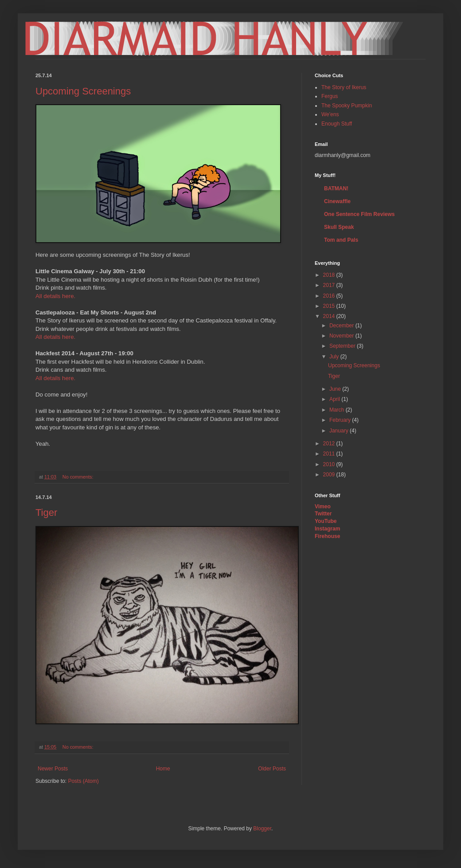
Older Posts (272, 769)
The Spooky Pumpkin (347, 106)
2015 (330, 306)
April (335, 399)
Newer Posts (53, 769)
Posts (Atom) (83, 781)
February (341, 420)
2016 (330, 296)
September (343, 346)
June (336, 389)
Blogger (262, 829)
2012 (330, 444)
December (342, 326)
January (340, 431)
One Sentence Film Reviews (359, 214)
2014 (330, 316)
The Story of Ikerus (344, 87)
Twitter (323, 514)
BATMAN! (336, 189)
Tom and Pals (341, 240)
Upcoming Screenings (83, 91)
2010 (330, 464)
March (338, 410)
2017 (330, 285)
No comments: (79, 477)
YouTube (326, 521)
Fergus (330, 96)
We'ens (330, 114)
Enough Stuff (337, 124)
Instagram (327, 529)
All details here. (55, 296)
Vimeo (323, 507)
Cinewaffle (337, 201)
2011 (330, 454)
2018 (330, 275)
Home (163, 769)
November (342, 336)
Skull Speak (339, 227)
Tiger (46, 513)
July (335, 357)
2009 (330, 475)
